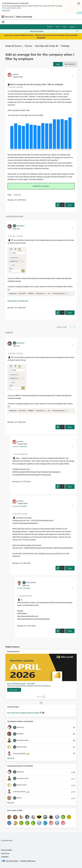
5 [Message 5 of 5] (19, 482)
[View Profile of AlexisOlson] (20, 226)
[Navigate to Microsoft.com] (7, 17)
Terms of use (5, 853)
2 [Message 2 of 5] (14, 308)
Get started (41, 38)
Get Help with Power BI (47, 46)
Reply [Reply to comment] (70, 313)
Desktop (65, 46)
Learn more (6, 10)
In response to (20, 447)
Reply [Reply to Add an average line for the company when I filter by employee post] (70, 205)
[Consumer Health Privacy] (28, 861)
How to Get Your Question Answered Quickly (24, 713)
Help (65, 27)
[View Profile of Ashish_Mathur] (31, 583)
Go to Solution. (44, 186)
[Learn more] (14, 690)
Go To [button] (72, 27)
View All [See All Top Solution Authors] (11, 758)
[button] (58, 64)
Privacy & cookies (7, 850)
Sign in (58, 27)
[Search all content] (54, 31)
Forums (28, 46)
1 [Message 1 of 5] (14, 200)
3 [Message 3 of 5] (19, 563)
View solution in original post (18, 301)
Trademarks (5, 857)
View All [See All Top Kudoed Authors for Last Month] (11, 803)
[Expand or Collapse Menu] (3, 22)
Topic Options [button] (69, 64)
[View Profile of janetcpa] (16, 74)
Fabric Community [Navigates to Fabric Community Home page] (24, 17)
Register (50, 27)
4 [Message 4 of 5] (24, 626)
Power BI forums (13, 46)
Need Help (17, 195)
